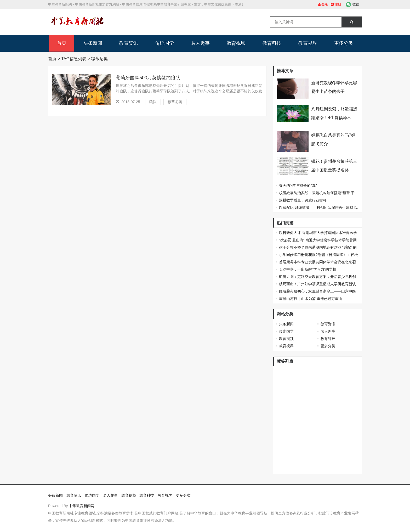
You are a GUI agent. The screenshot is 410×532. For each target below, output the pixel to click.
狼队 (153, 102)
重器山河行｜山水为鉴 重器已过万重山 (311, 299)
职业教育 (329, 416)
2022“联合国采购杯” (293, 433)
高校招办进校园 (290, 416)
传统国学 (164, 43)
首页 (62, 43)
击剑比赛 (284, 407)
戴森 (307, 372)
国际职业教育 (288, 398)
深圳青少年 (301, 467)
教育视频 (236, 43)
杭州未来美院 (288, 390)
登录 (323, 4)
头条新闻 (93, 43)
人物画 (283, 424)
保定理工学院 (325, 467)
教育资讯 (129, 43)
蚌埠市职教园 (288, 450)
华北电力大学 (329, 398)
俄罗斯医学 (320, 381)
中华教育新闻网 (82, 506)
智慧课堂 (299, 424)
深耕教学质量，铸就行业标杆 (303, 200)
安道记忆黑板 (322, 424)
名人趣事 (200, 43)
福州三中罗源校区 (340, 390)
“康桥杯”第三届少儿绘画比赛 (326, 450)
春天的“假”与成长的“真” (298, 186)
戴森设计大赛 (344, 381)
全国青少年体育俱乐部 (336, 407)
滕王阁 (346, 416)
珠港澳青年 (323, 372)
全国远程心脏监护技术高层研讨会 (323, 459)
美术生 (312, 416)
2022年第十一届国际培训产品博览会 (307, 441)
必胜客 (309, 398)
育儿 (344, 441)
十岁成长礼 (346, 372)
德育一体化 (312, 390)
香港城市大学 (288, 372)
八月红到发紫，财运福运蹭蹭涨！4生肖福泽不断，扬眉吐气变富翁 (334, 118)
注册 (336, 4)
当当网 (301, 381)
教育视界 (308, 43)
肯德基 (283, 467)
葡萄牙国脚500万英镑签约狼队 (148, 78)
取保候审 (348, 467)
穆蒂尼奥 (175, 102)
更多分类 (344, 43)
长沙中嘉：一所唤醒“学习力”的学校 (308, 269)
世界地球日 (305, 407)
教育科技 (272, 43)
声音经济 (284, 459)
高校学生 (284, 381)
